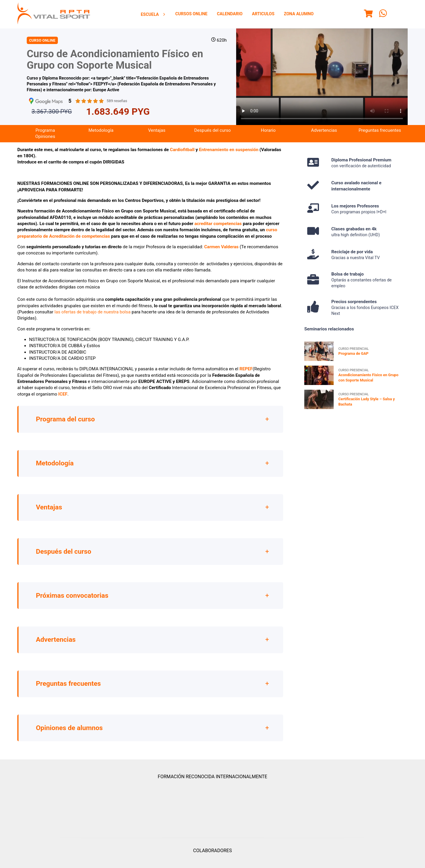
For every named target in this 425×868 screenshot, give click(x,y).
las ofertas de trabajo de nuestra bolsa (92, 316)
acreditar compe (211, 228)
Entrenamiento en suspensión (229, 153)
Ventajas (157, 134)
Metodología (101, 134)
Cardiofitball (183, 153)
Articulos (263, 14)
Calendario (230, 14)
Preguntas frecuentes (380, 134)
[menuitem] (153, 14)
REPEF (246, 373)
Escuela (153, 15)
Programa (45, 134)
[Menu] (368, 14)
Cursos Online (191, 14)
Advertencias (324, 134)
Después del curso (212, 134)
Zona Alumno (299, 14)
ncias (236, 228)
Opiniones (45, 141)
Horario (268, 134)
